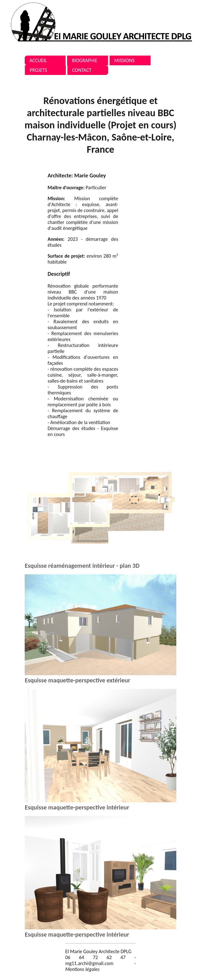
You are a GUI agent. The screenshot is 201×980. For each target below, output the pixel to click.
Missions (125, 60)
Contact (82, 70)
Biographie (85, 60)
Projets (38, 70)
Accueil (38, 60)
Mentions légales (83, 969)
